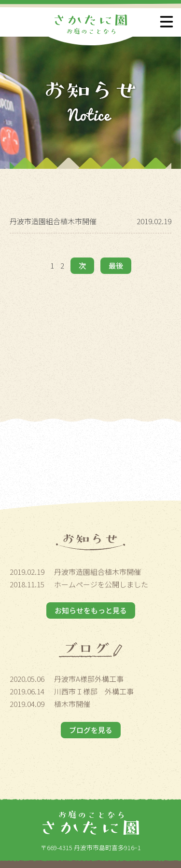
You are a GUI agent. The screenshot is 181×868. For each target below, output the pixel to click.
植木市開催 (72, 704)
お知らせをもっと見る (91, 610)
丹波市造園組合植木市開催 (53, 221)
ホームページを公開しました (101, 584)
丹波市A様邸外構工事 (89, 679)
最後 (116, 265)
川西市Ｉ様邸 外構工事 (94, 691)
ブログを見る (91, 730)
